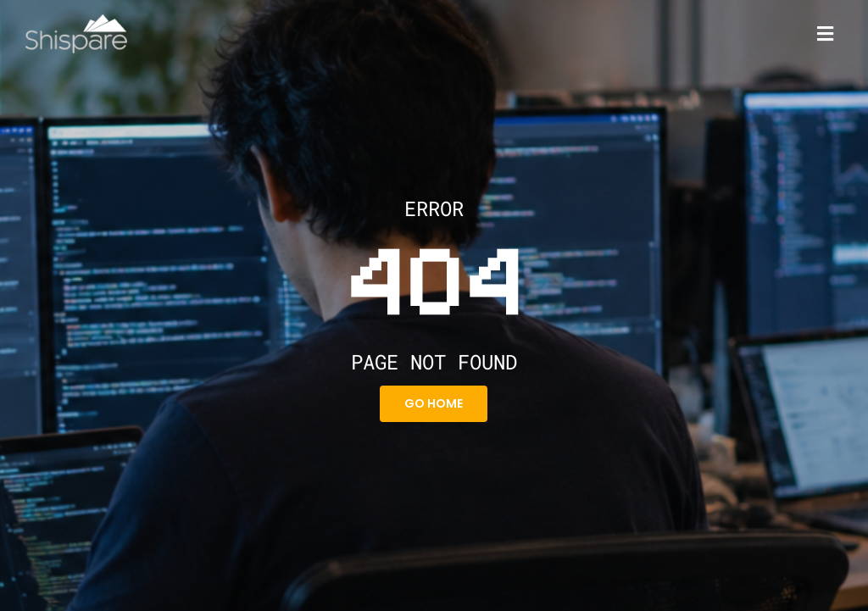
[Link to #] (825, 34)
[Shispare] (76, 21)
